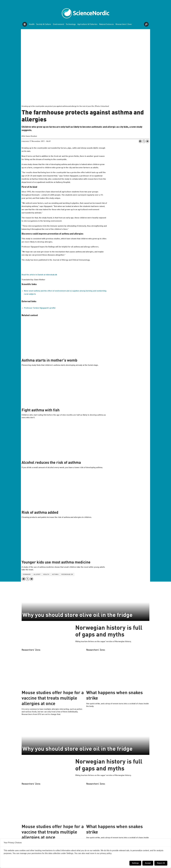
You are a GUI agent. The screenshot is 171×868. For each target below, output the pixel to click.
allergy (37, 574)
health (46, 574)
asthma (55, 574)
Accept (148, 863)
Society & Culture (44, 24)
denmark (27, 574)
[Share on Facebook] (140, 141)
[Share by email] (147, 141)
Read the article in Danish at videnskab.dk (39, 275)
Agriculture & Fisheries (87, 24)
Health (32, 24)
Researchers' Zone (124, 24)
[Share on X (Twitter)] (144, 141)
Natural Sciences (107, 24)
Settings (135, 863)
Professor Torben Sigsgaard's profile (40, 308)
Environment (58, 24)
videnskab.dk (67, 574)
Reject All (161, 863)
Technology (71, 24)
